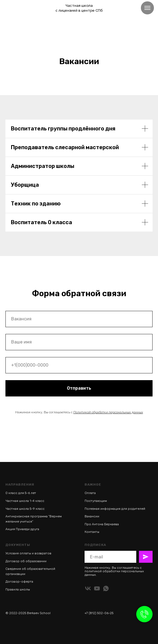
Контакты (92, 532)
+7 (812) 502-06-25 (99, 613)
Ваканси (91, 516)
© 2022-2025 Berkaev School (28, 613)
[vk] (88, 588)
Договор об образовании (26, 561)
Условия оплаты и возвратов (28, 553)
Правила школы (18, 589)
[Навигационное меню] (147, 8)
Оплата (90, 493)
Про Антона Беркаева (102, 524)
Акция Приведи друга (22, 529)
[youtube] (97, 588)
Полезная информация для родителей (115, 509)
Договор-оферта (19, 582)
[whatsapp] (106, 588)
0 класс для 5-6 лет (21, 493)
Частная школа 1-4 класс (25, 501)
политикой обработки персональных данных (114, 573)
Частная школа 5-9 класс (25, 509)
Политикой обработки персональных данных (108, 412)
